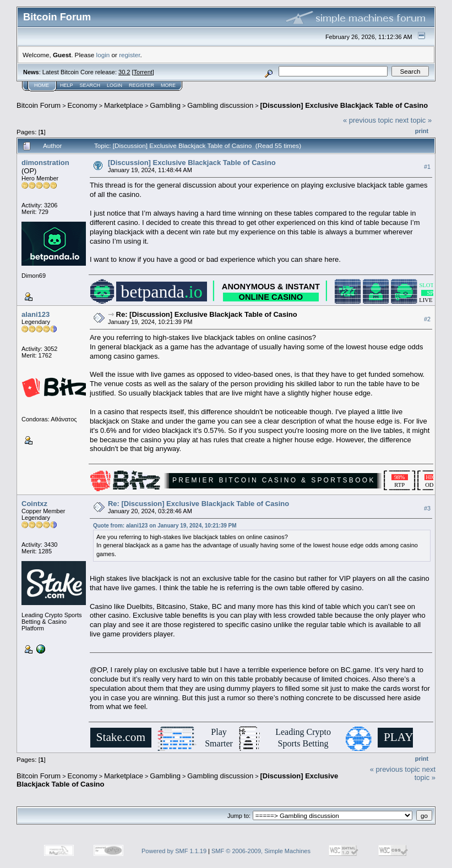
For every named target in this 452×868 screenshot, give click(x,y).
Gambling (165, 105)
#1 (427, 167)
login (103, 55)
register (129, 55)
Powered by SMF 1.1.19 (174, 851)
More (168, 85)
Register (141, 85)
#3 (427, 508)
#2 (427, 319)
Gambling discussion (220, 105)
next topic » (414, 120)
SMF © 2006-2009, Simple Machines (261, 851)
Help (67, 85)
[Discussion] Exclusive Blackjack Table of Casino (344, 105)
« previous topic (368, 120)
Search (90, 85)
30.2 (124, 72)
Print (422, 131)
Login (115, 85)
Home (42, 85)
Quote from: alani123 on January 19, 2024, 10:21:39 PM (165, 526)
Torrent (143, 72)
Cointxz (34, 504)
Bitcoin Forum (39, 105)
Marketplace (124, 105)
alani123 (36, 314)
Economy (83, 105)
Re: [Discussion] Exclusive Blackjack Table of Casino (207, 314)
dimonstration (45, 163)
